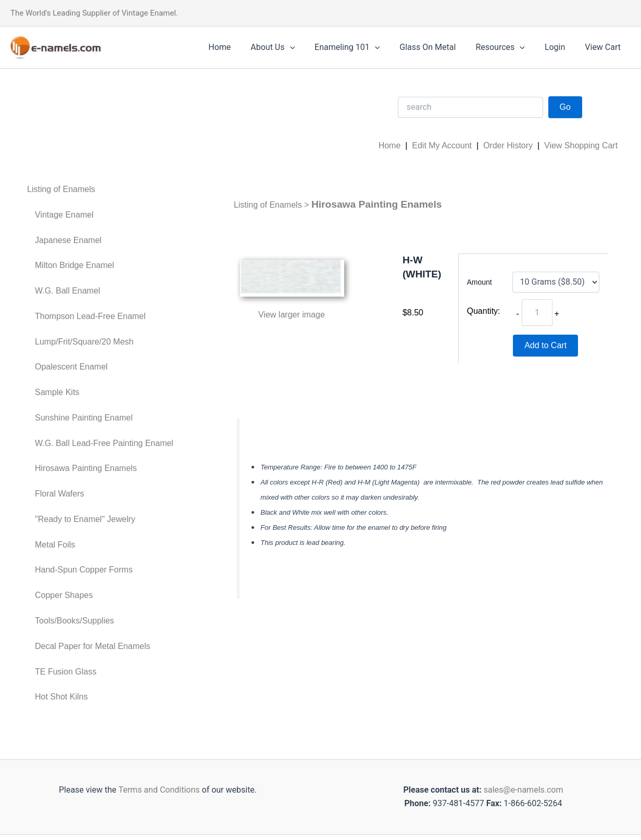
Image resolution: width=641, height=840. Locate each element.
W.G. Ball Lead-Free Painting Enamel (104, 443)
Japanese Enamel (68, 240)
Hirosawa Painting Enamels (86, 468)
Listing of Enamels (61, 189)
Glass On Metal (438, 47)
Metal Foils (55, 545)
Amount (480, 282)
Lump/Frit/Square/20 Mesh (84, 342)
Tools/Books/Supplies (74, 621)
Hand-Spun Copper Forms (84, 570)
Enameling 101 (361, 47)
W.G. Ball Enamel (67, 291)
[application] (307, 47)
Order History (508, 145)
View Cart (604, 47)
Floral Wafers (60, 494)
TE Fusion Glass (66, 672)
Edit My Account (442, 145)
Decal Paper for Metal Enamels (92, 646)
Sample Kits (57, 392)
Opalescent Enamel (71, 367)
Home (240, 47)
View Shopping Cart (581, 145)
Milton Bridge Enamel (74, 265)
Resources (508, 47)
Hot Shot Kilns (61, 697)
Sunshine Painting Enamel (84, 418)
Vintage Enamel (64, 215)
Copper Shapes (64, 595)
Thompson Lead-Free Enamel (90, 316)
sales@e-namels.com (524, 790)
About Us (290, 47)
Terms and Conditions (158, 790)
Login (560, 47)
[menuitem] (100, 190)
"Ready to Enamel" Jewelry (85, 519)
